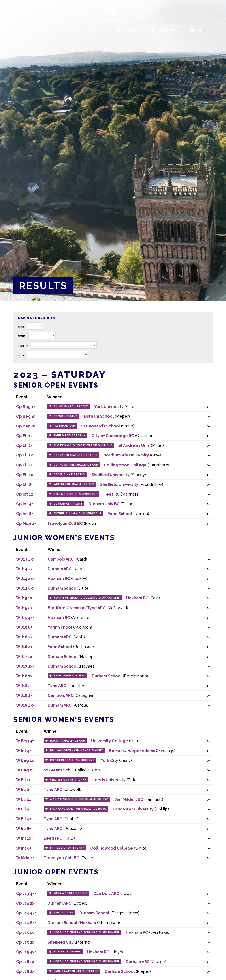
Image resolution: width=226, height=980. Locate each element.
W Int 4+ (24, 751)
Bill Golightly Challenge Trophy (76, 750)
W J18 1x (24, 676)
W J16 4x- (25, 647)
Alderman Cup (64, 426)
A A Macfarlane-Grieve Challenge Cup (79, 799)
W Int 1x (24, 838)
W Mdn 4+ (25, 858)
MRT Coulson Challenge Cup (72, 760)
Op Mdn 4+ (26, 523)
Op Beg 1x (26, 407)
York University (109, 407)
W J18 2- (24, 686)
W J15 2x (24, 608)
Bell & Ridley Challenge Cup (76, 494)
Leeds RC (53, 838)
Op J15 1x (25, 932)
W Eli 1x (24, 780)
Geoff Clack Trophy (69, 474)
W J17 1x (24, 657)
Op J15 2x (25, 942)
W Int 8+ (24, 848)
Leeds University (109, 780)
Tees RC (112, 494)
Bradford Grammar (66, 608)
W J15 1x (24, 598)
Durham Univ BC (104, 504)
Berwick (117, 751)
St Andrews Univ (134, 445)
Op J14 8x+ (26, 923)
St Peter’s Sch (57, 770)
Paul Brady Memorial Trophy (76, 971)
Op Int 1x (25, 494)
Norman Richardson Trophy (75, 455)
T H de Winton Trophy (71, 406)
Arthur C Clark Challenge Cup (78, 513)
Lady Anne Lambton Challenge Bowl (78, 809)
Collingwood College (125, 465)
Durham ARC (60, 569)
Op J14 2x (25, 903)
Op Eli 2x (24, 455)
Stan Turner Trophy (70, 676)
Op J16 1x (25, 962)
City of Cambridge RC (113, 436)
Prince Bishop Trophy (67, 848)
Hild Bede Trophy (67, 952)
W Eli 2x (24, 799)
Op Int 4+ (25, 504)
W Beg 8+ (25, 770)
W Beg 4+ (25, 741)
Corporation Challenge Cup (76, 465)
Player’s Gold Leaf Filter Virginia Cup (83, 445)
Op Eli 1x (24, 436)
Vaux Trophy (64, 913)
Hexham (88, 923)
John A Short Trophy (71, 893)
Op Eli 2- (24, 445)
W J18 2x (24, 695)
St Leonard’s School (101, 426)
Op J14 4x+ (26, 913)
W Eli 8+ (24, 828)
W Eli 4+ (24, 809)
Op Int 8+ (25, 514)
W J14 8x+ (25, 588)
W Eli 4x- (24, 819)
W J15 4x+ (25, 618)
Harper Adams (141, 751)
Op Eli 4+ (24, 465)
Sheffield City (61, 942)
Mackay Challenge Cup (68, 741)
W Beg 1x (25, 760)
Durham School (99, 416)
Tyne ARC (96, 608)
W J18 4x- (25, 705)
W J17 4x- (25, 666)
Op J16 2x (25, 971)
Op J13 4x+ (26, 893)
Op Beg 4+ (26, 416)
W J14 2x (24, 569)
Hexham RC (59, 578)
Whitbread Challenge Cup (74, 484)
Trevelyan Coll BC (65, 523)
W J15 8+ (24, 627)
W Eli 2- (23, 789)
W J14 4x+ (25, 578)
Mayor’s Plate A (66, 416)
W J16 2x (24, 637)
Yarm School (120, 514)
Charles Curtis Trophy (68, 780)
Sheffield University (110, 475)
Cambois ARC (61, 559)
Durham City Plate (68, 504)
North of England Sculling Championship (87, 598)
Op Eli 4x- (25, 475)
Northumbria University (126, 455)
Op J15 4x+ (26, 952)
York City (109, 760)
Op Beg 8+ (26, 426)
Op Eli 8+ (24, 484)
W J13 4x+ (25, 559)
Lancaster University (133, 809)
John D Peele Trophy (70, 435)
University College (110, 741)
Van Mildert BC (129, 799)
